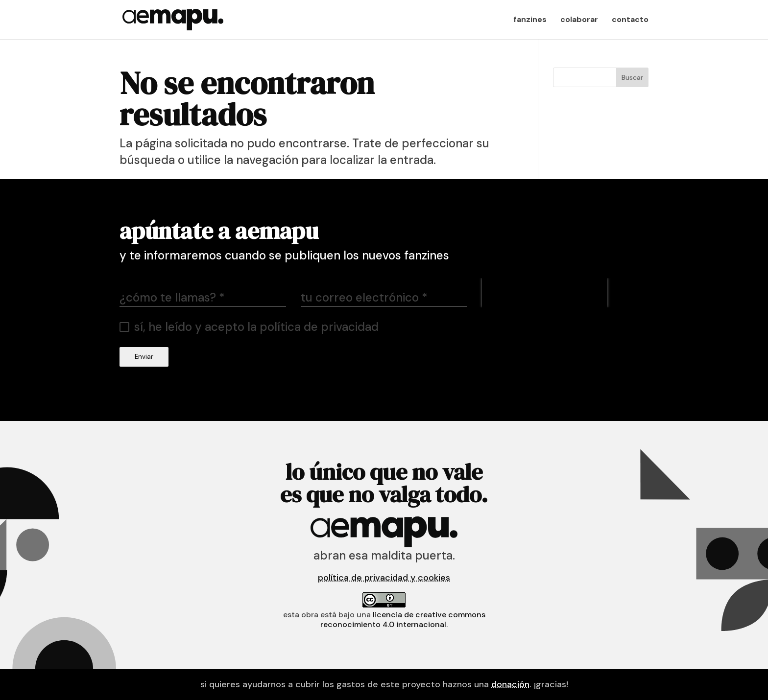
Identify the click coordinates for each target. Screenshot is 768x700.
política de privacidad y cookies (384, 578)
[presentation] (545, 293)
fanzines (530, 20)
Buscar (632, 77)
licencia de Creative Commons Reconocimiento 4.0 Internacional (403, 619)
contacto (630, 20)
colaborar (579, 20)
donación (510, 684)
